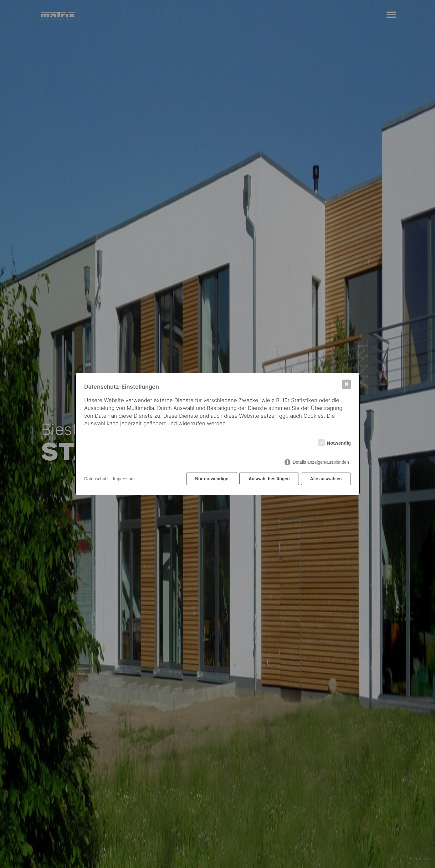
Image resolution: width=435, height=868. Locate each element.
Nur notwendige (212, 479)
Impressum (124, 479)
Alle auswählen (326, 479)
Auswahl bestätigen (269, 479)
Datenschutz (96, 479)
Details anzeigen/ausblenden (321, 462)
